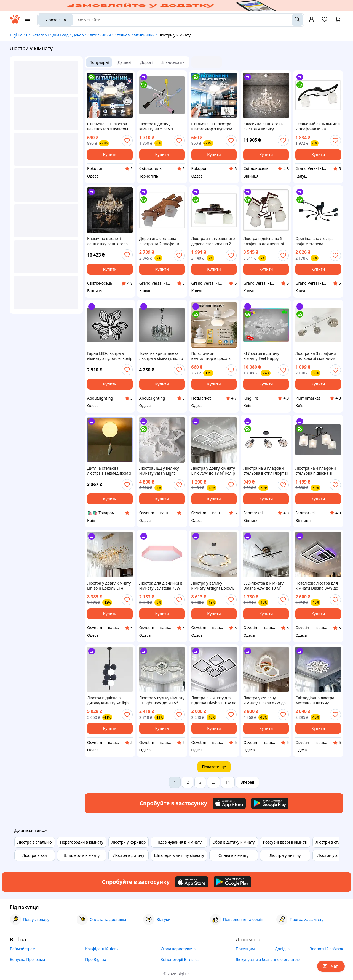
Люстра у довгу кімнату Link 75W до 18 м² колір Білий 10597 (213, 471)
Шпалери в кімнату (82, 855)
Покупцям (245, 949)
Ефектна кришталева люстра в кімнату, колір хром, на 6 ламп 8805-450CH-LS (161, 356)
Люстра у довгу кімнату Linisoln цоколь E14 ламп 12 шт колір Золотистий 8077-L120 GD (109, 586)
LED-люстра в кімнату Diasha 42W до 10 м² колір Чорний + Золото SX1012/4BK (264, 586)
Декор (78, 35)
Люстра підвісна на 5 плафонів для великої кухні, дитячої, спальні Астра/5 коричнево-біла (265, 241)
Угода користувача (178, 949)
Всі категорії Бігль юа (180, 959)
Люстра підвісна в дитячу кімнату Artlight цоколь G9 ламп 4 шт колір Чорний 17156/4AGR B (109, 700)
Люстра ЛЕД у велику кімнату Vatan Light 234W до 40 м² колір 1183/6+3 (159, 471)
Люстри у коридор (129, 842)
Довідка (282, 949)
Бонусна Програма (27, 959)
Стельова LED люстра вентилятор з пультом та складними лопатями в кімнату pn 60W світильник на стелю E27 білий (110, 126)
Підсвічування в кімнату (179, 842)
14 (228, 782)
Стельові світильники (134, 35)
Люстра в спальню (35, 842)
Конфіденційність (101, 949)
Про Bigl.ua (96, 959)
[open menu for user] (311, 20)
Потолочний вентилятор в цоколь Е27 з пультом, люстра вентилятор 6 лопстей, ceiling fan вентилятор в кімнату (214, 356)
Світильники (99, 35)
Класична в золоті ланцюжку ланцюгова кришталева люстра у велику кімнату (107, 241)
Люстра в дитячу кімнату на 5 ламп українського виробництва (156, 126)
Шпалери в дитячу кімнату (179, 855)
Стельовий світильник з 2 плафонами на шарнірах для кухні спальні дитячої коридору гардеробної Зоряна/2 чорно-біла (318, 126)
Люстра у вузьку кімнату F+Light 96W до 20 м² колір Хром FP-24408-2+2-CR (162, 700)
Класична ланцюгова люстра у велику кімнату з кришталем (263, 126)
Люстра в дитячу (129, 855)
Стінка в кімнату (233, 855)
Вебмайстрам (23, 949)
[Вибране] (325, 21)
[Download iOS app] (229, 803)
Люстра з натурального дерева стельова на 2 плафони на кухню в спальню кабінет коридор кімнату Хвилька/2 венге (213, 241)
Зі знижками (173, 62)
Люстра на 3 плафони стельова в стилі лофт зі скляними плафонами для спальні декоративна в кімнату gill (265, 471)
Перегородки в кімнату (82, 842)
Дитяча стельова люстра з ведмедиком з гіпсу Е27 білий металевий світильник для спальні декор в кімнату (109, 471)
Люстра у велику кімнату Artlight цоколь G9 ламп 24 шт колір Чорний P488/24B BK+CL (214, 586)
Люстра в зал (35, 855)
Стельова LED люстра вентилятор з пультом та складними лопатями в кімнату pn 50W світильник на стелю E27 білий (214, 126)
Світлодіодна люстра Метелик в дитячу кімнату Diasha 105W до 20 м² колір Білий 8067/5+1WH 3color (318, 700)
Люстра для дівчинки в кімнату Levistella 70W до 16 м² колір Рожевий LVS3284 (161, 586)
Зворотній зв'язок (326, 949)
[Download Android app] (270, 803)
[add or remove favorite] (127, 141)
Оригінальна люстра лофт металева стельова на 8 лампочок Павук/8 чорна (318, 241)
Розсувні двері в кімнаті (285, 842)
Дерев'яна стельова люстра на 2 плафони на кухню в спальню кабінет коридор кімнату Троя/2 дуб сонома (159, 241)
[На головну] (15, 22)
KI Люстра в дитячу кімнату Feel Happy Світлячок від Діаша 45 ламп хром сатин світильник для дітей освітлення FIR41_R (265, 356)
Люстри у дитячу (285, 855)
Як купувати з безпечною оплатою (268, 959)
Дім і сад (61, 35)
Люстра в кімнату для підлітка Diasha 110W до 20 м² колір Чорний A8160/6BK (214, 700)
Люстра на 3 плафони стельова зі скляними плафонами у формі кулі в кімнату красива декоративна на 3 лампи (318, 356)
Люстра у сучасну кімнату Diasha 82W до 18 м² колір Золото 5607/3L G (264, 700)
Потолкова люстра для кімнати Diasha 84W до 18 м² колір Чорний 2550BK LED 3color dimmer (317, 586)
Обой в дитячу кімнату (234, 842)
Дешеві (125, 62)
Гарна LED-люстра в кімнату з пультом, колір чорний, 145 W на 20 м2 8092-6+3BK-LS (110, 356)
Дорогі (146, 62)
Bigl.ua (16, 35)
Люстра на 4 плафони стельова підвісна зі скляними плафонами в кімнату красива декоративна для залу (318, 471)
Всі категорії (37, 35)
